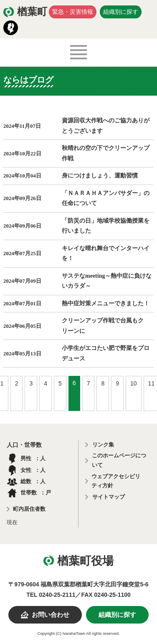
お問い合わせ (51, 615)
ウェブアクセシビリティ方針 (116, 481)
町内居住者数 (29, 509)
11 (152, 383)
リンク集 (103, 445)
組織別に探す (121, 12)
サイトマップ (109, 497)
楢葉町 (32, 12)
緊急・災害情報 (73, 12)
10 (134, 383)
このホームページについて (119, 460)
